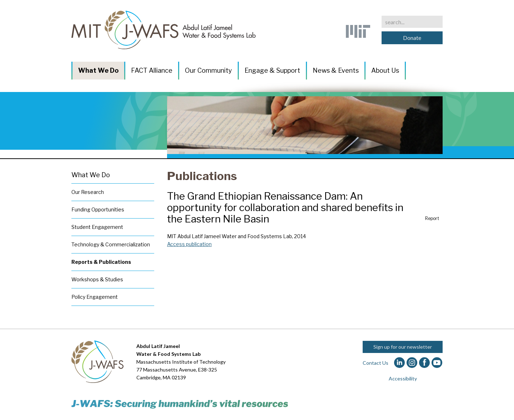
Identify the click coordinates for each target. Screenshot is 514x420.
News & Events (336, 70)
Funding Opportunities (98, 209)
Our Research (88, 192)
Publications (202, 176)
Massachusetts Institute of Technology (181, 362)
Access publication (189, 244)
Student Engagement (97, 227)
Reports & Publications (101, 262)
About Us (385, 70)
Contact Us (376, 363)
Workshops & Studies (97, 279)
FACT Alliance (152, 70)
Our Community (208, 70)
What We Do (98, 70)
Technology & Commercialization (111, 244)
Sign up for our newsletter (403, 347)
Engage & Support (272, 70)
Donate (412, 38)
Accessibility (403, 378)
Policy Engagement (95, 297)
